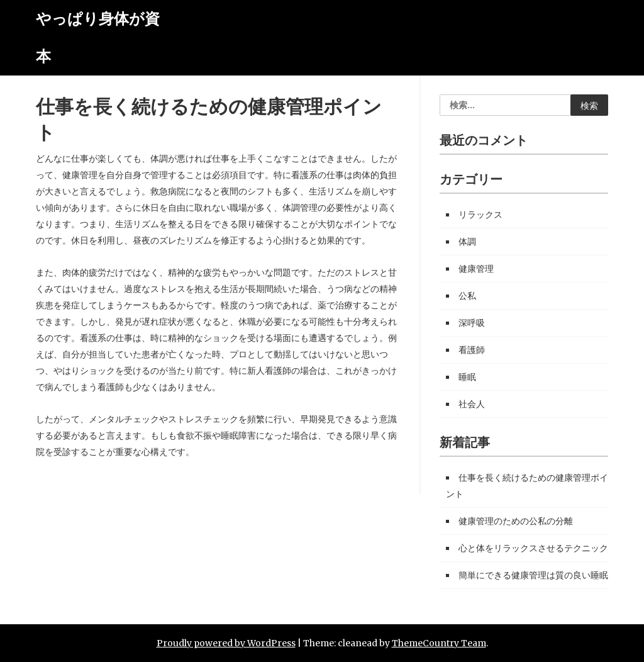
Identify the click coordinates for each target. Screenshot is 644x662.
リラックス (480, 215)
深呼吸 (472, 323)
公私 (467, 296)
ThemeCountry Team (439, 643)
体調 (467, 242)
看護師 (472, 350)
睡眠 (467, 377)
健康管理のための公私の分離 (516, 521)
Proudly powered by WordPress (226, 643)
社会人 (472, 404)
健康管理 (476, 269)
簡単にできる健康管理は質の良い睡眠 (533, 575)
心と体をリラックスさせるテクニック (533, 548)
